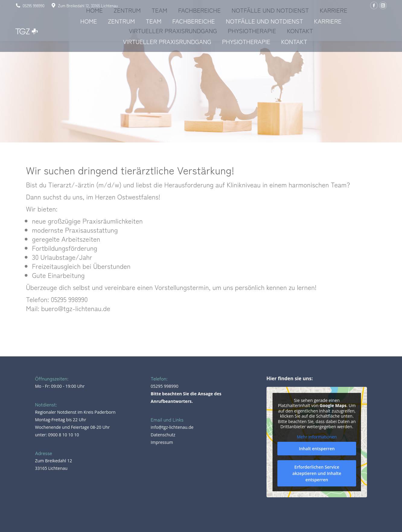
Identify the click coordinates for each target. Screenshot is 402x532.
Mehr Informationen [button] (317, 437)
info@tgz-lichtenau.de (172, 427)
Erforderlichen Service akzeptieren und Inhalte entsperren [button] (317, 473)
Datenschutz (163, 435)
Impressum (162, 442)
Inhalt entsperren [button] (317, 449)
